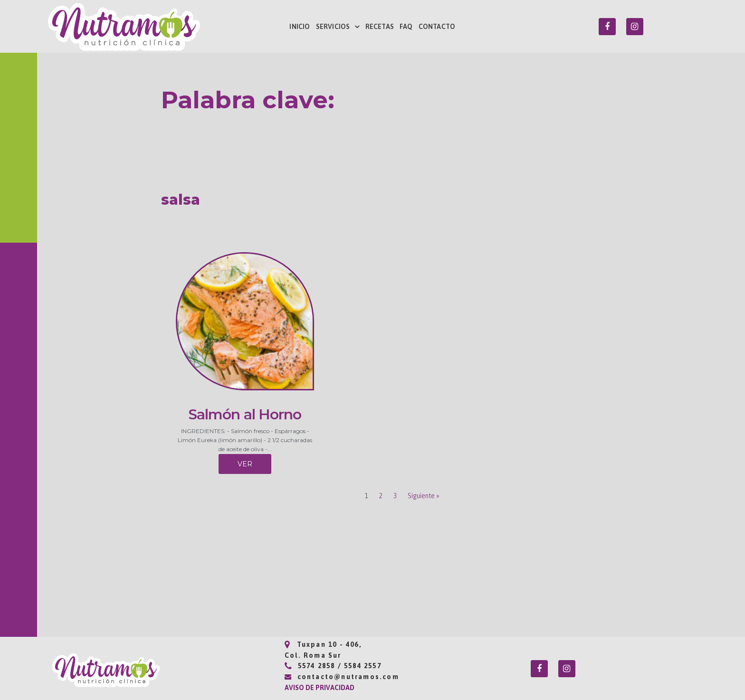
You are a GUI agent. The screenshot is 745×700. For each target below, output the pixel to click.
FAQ (406, 27)
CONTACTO (437, 27)
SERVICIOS (338, 27)
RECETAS (380, 27)
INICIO (300, 27)
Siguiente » (424, 496)
